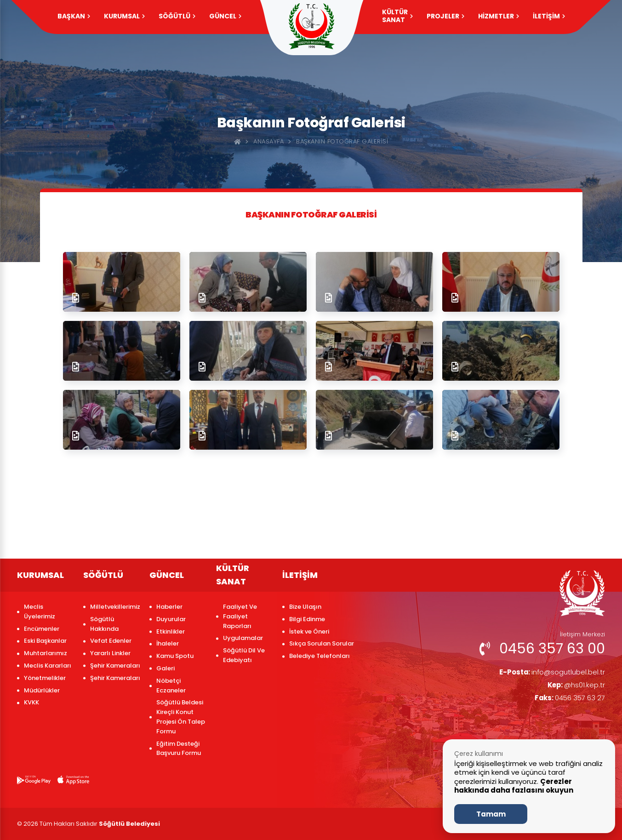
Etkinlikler (171, 631)
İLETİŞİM (549, 16)
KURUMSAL (124, 16)
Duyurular (171, 619)
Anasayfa (268, 141)
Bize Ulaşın (305, 607)
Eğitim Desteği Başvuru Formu (179, 749)
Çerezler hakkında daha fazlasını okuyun (514, 786)
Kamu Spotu (175, 656)
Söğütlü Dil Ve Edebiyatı (244, 655)
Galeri (165, 668)
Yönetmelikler (45, 678)
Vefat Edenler (111, 641)
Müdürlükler (42, 690)
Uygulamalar (243, 638)
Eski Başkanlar (45, 641)
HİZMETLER (499, 16)
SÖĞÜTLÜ (177, 16)
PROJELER (445, 16)
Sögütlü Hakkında (104, 624)
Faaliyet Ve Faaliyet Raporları (240, 616)
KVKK (31, 702)
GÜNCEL (225, 16)
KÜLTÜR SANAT (397, 16)
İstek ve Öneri (309, 631)
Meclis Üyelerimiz (40, 611)
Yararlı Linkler (110, 653)
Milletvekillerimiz (115, 607)
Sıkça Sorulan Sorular (322, 643)
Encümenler (42, 629)
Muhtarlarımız (46, 653)
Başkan (74, 16)
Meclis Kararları (48, 666)
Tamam (491, 814)
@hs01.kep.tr (575, 686)
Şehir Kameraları (115, 666)
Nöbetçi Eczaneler (171, 686)
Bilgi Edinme (307, 619)
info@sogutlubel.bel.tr (549, 672)
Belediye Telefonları (320, 656)
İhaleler (168, 643)
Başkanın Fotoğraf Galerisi (342, 141)
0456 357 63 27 (567, 700)
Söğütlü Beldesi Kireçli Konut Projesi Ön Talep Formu (181, 717)
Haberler (169, 607)
